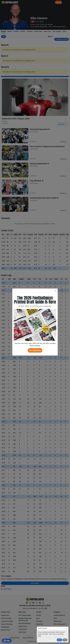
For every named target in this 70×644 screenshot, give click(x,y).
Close (65, 640)
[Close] (67, 628)
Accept (59, 640)
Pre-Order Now (35, 350)
